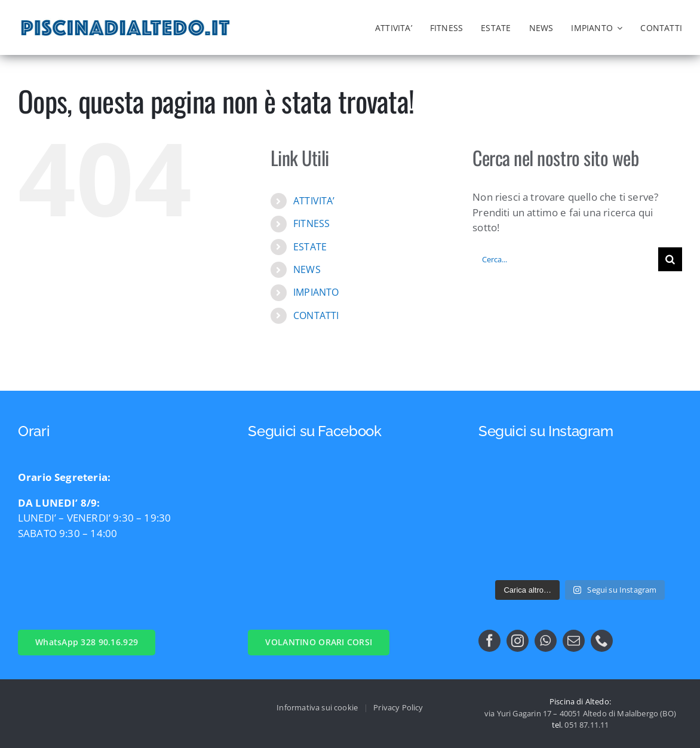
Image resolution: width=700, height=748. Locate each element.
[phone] (602, 641)
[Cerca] (670, 259)
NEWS (307, 269)
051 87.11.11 (587, 725)
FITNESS (311, 223)
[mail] (574, 641)
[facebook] (489, 641)
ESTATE (310, 247)
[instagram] (518, 641)
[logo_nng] (258, 19)
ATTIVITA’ (314, 201)
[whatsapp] (546, 641)
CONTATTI (316, 315)
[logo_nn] (294, 21)
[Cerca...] (565, 259)
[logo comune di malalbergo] (331, 24)
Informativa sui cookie (317, 707)
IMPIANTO (316, 292)
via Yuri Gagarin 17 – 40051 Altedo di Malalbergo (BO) (580, 713)
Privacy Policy (398, 707)
